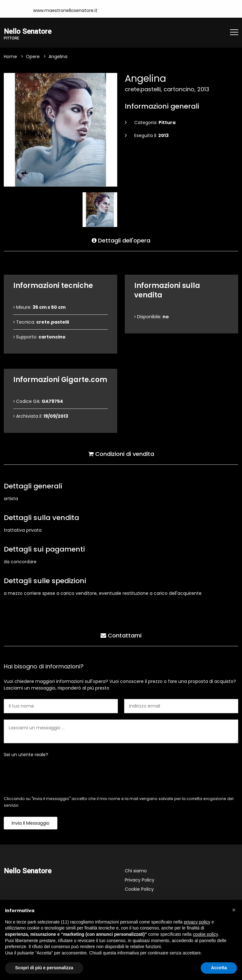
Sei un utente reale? (26, 755)
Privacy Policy (140, 880)
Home (10, 57)
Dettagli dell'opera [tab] (121, 240)
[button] (234, 910)
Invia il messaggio (31, 823)
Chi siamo (136, 871)
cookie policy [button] (205, 934)
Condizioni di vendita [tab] (121, 454)
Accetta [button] (219, 968)
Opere (33, 57)
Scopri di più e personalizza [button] (44, 968)
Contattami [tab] (121, 635)
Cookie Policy (139, 889)
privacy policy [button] (197, 922)
